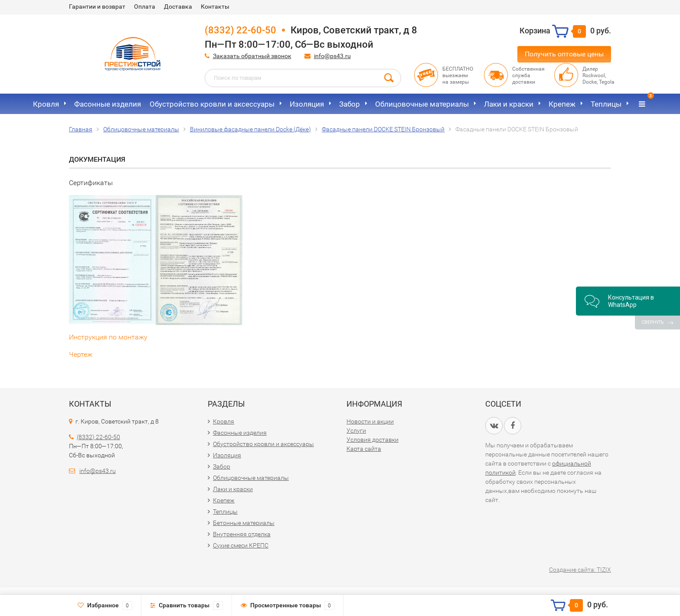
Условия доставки (373, 440)
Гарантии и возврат (97, 7)
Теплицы (606, 104)
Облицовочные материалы (422, 104)
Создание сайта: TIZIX (580, 570)
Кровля (46, 104)
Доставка (178, 7)
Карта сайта (364, 449)
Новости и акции (370, 421)
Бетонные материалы (244, 523)
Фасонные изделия (108, 104)
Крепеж (562, 104)
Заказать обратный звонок (252, 56)
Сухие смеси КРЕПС (241, 545)
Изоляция (307, 104)
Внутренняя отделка (242, 534)
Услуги (356, 430)
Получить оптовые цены (564, 54)
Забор (350, 104)
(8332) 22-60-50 (240, 30)
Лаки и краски (509, 104)
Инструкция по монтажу (108, 337)
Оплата (145, 7)
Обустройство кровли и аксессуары (212, 104)
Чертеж (81, 354)
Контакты (215, 7)
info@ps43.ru (332, 56)
